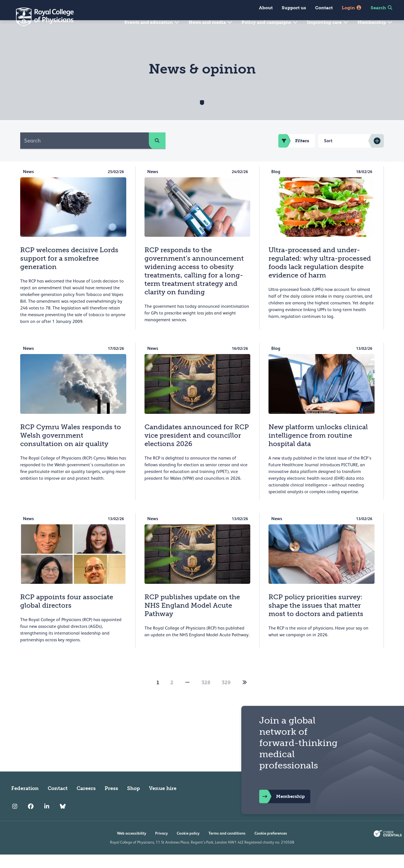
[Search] (85, 154)
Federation (25, 802)
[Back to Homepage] (41, 17)
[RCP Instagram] (15, 820)
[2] (245, 696)
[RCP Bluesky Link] (63, 820)
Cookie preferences (271, 847)
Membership (375, 22)
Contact (324, 8)
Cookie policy (188, 847)
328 (206, 696)
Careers (86, 802)
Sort (328, 154)
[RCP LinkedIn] (47, 820)
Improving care (328, 22)
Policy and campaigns (270, 22)
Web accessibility (132, 847)
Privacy (161, 847)
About (266, 8)
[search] (157, 154)
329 (226, 696)
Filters (294, 154)
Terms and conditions (227, 847)
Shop (134, 802)
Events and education (152, 22)
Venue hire (163, 802)
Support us (294, 8)
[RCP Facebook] (31, 820)
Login (352, 8)
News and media (211, 22)
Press (111, 802)
